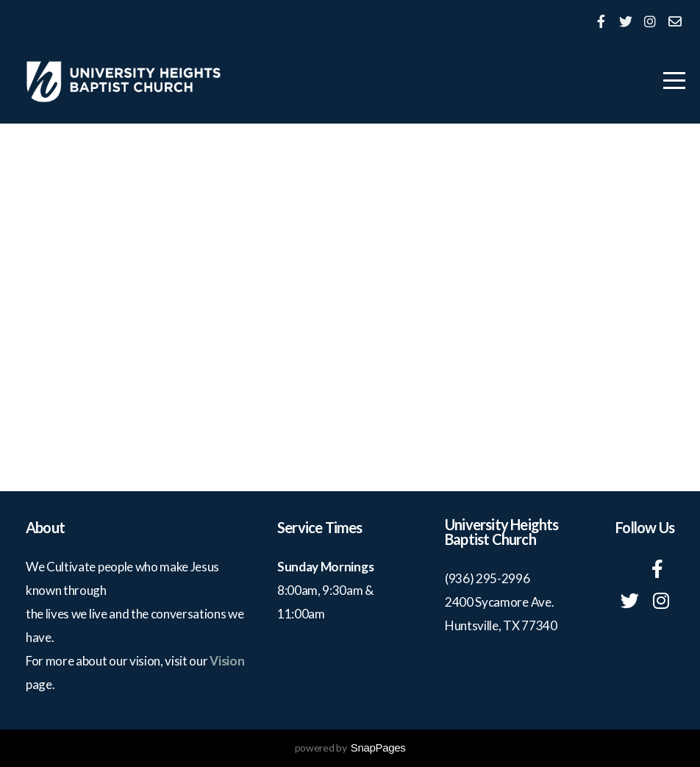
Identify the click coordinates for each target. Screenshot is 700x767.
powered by (350, 748)
